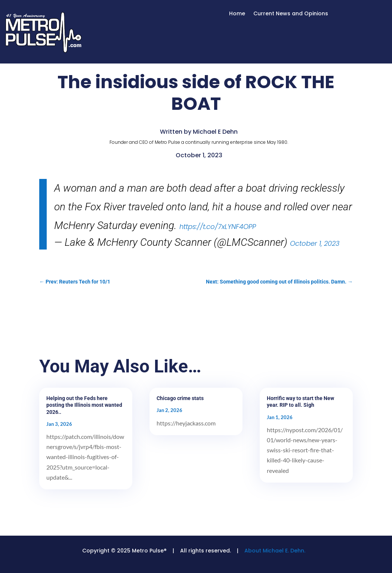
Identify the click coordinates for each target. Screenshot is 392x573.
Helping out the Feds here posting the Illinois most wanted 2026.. (84, 405)
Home (237, 14)
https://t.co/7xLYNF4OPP (218, 227)
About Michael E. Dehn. (275, 551)
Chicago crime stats (180, 398)
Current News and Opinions (291, 14)
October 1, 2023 (315, 243)
